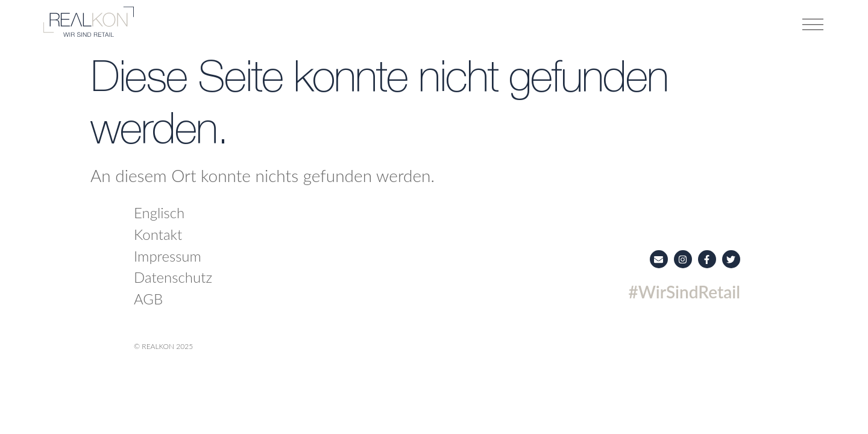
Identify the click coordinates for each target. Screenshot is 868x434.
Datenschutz (173, 277)
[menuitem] (259, 213)
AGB (148, 299)
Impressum (168, 256)
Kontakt (158, 234)
